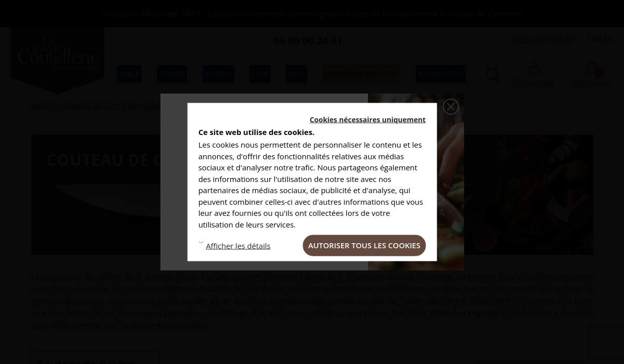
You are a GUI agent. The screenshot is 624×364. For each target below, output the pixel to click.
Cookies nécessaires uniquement (368, 120)
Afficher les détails (238, 245)
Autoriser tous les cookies (364, 245)
